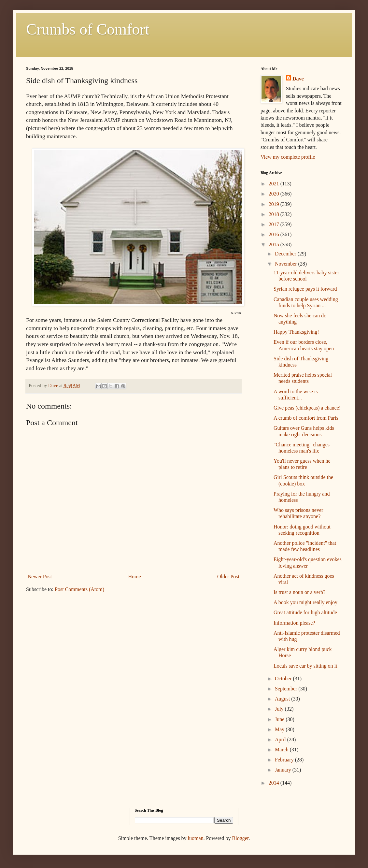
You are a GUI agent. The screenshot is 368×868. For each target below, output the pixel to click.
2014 (275, 783)
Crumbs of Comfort (88, 29)
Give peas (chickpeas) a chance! (307, 408)
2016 (275, 234)
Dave (298, 79)
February (285, 760)
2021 (275, 184)
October (284, 679)
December (286, 254)
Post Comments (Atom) (79, 589)
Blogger (241, 838)
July (280, 709)
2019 (275, 204)
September (287, 689)
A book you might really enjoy (305, 602)
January (284, 770)
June (280, 719)
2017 (275, 224)
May (280, 729)
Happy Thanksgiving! (296, 332)
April (281, 739)
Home (135, 577)
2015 (275, 245)
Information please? (294, 623)
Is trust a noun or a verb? (299, 592)
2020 (275, 194)
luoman (196, 838)
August (283, 699)
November (287, 264)
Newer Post (40, 577)
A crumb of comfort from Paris (306, 418)
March (282, 750)
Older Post (228, 577)
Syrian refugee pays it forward (305, 289)
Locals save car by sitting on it (305, 666)
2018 (275, 214)
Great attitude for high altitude (305, 612)
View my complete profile (288, 157)
